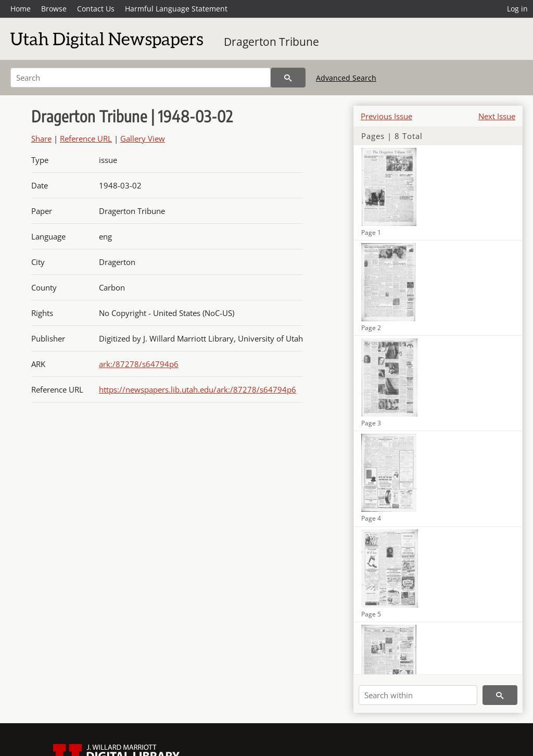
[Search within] (418, 695)
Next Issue (497, 116)
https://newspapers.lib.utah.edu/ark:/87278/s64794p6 (198, 389)
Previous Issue (386, 116)
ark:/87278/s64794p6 (139, 364)
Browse (54, 9)
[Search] (141, 78)
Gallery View (143, 138)
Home (21, 9)
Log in (517, 9)
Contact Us (96, 9)
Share (41, 138)
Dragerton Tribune (271, 42)
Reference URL (86, 138)
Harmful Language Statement (176, 9)
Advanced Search (346, 78)
